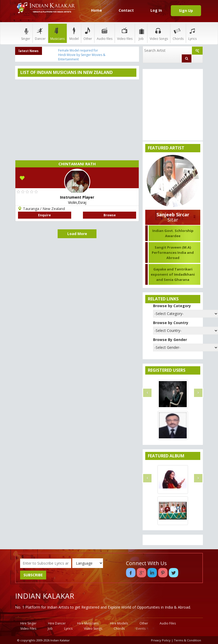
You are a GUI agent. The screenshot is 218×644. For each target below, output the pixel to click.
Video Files (28, 629)
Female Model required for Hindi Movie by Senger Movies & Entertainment (82, 55)
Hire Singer (28, 623)
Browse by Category (172, 306)
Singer (26, 33)
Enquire (44, 215)
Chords (178, 33)
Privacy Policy (161, 640)
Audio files (105, 33)
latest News (29, 51)
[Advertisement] (77, 118)
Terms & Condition (187, 640)
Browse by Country (171, 323)
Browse (110, 215)
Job (141, 33)
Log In (156, 10)
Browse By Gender (170, 340)
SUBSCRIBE (33, 575)
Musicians (57, 33)
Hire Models (119, 623)
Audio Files (168, 623)
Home (96, 10)
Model (74, 33)
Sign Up (186, 11)
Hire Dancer (57, 623)
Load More (77, 234)
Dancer (40, 33)
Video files (125, 33)
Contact (126, 10)
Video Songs (159, 33)
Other (88, 33)
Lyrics (192, 33)
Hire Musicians (88, 623)
